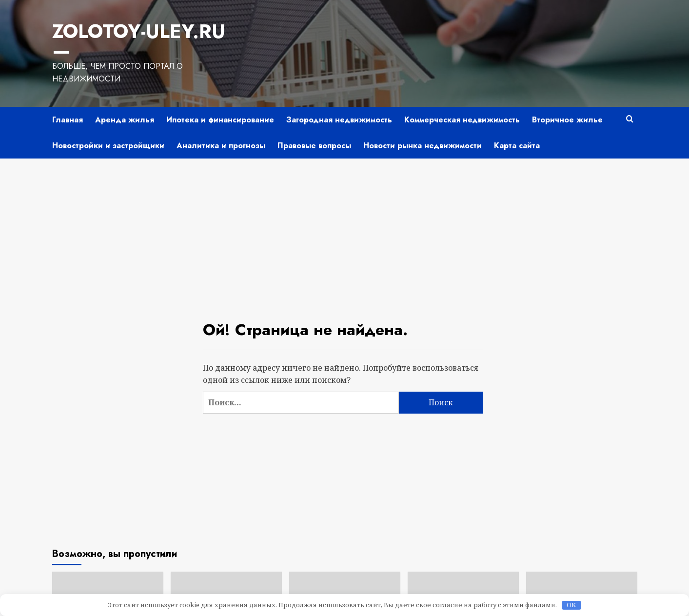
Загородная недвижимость (339, 100)
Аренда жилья (125, 100)
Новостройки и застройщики (108, 126)
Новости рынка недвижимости (423, 126)
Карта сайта (517, 126)
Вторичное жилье (567, 100)
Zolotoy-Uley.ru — (144, 31)
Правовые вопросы (314, 126)
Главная (68, 100)
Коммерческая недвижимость (462, 100)
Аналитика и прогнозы (221, 126)
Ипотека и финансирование (220, 100)
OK (571, 605)
